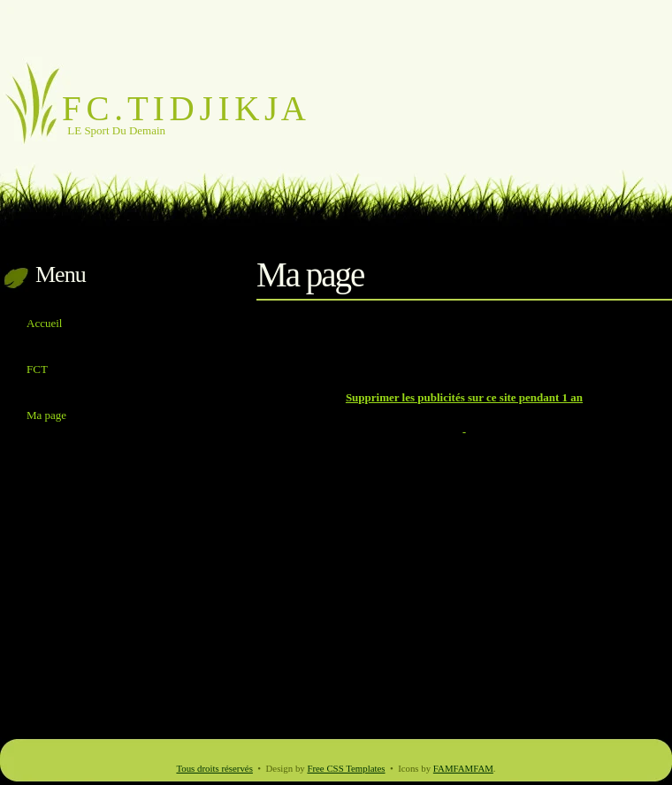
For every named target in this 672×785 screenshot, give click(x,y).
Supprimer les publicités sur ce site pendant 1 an (464, 397)
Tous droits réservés (214, 768)
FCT (37, 369)
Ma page (46, 415)
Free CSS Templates (346, 768)
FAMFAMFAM (463, 768)
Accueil (44, 323)
